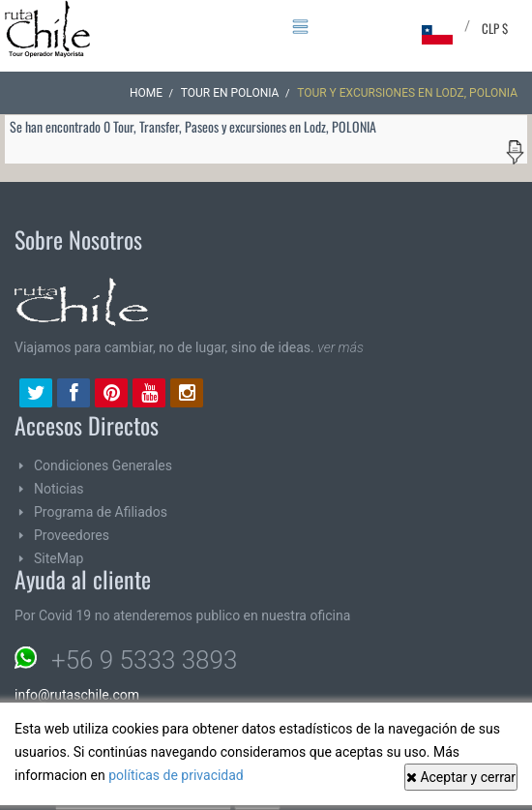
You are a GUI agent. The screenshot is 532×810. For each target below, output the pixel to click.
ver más (340, 347)
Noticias (59, 489)
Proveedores (72, 535)
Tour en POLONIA (230, 93)
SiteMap (59, 558)
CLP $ (495, 28)
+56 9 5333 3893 (144, 660)
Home (146, 93)
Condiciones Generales (103, 465)
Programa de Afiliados (101, 512)
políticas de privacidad (176, 775)
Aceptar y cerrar (461, 777)
